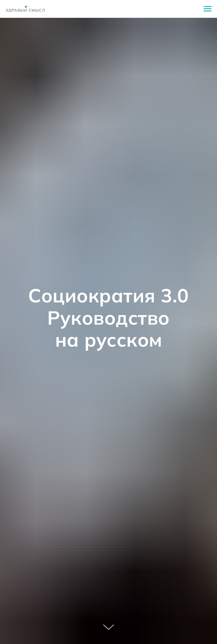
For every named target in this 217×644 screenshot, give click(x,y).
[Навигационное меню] (208, 9)
